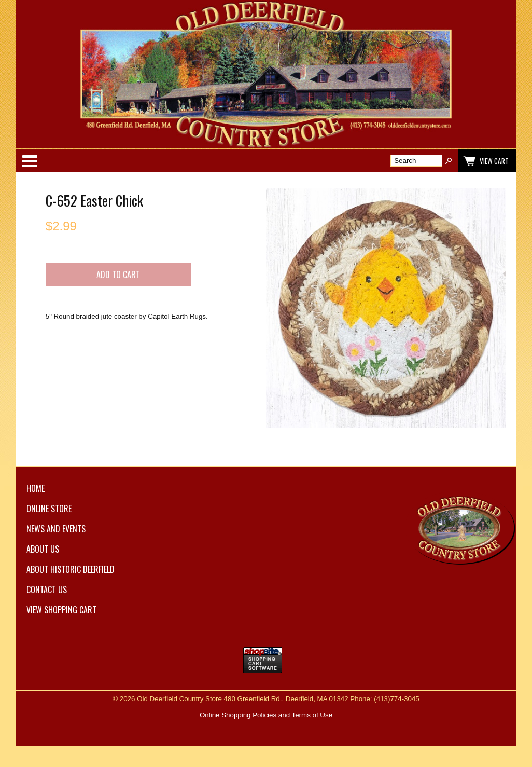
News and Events (56, 529)
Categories (30, 161)
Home (36, 488)
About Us (43, 549)
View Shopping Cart (61, 610)
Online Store (49, 509)
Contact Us (47, 590)
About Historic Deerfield (71, 569)
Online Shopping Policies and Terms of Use (266, 715)
